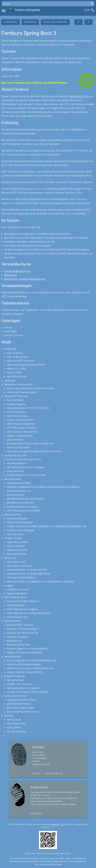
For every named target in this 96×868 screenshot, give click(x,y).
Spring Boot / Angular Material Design (25, 279)
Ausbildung (10, 22)
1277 (52, 827)
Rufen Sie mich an (54, 774)
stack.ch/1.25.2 (59, 824)
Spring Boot (10, 275)
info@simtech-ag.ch (41, 764)
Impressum (36, 814)
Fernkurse (30, 22)
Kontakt (37, 774)
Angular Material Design (17, 271)
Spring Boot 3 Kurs (80, 96)
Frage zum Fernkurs (55, 22)
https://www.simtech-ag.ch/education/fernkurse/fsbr (48, 853)
